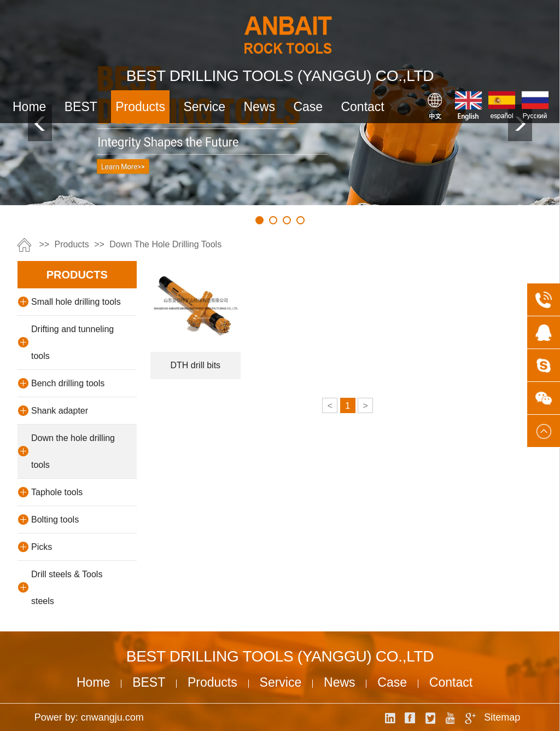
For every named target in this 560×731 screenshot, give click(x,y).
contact (362, 107)
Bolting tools (55, 520)
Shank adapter (60, 411)
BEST (81, 107)
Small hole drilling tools (76, 302)
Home (29, 107)
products (140, 107)
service (204, 107)
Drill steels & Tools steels (67, 588)
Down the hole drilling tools (165, 244)
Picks (42, 547)
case (308, 107)
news (259, 107)
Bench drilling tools (68, 383)
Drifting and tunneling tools (72, 343)
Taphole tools (57, 492)
